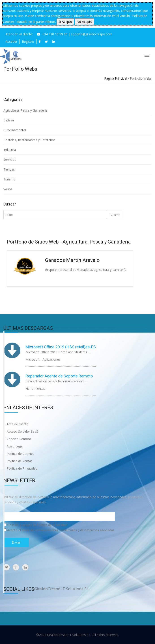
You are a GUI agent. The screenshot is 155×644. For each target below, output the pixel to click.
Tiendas (9, 169)
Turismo (9, 179)
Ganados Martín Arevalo (72, 260)
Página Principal (116, 78)
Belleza (9, 120)
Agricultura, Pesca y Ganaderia (25, 110)
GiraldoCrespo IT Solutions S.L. (62, 589)
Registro (28, 41)
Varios (8, 189)
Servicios (10, 160)
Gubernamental (15, 130)
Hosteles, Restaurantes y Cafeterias (29, 140)
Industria (10, 150)
